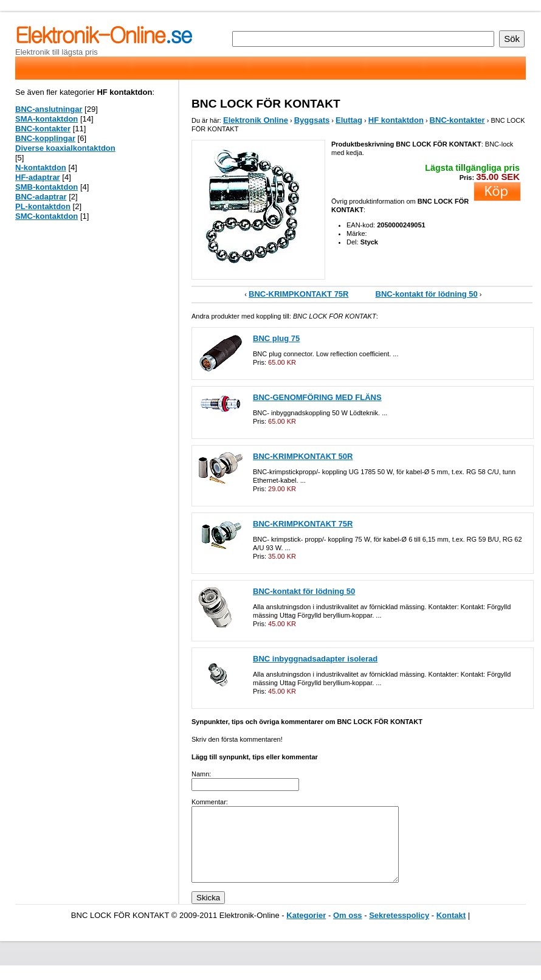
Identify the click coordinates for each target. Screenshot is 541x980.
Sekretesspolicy (399, 930)
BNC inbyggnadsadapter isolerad (315, 659)
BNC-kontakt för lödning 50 (427, 294)
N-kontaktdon (41, 167)
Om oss (348, 930)
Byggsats (312, 120)
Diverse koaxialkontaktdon (65, 148)
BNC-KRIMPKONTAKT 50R (303, 456)
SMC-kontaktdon (47, 216)
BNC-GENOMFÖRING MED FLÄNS (317, 397)
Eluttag (349, 120)
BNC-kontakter (457, 120)
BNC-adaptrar (41, 197)
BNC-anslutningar (49, 109)
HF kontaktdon (396, 120)
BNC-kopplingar (45, 138)
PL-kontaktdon (43, 206)
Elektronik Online (256, 120)
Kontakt (451, 930)
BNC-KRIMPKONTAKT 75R (298, 294)
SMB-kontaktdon (47, 187)
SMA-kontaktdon (47, 119)
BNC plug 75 (276, 338)
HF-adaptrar (38, 177)
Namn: (201, 774)
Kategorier (306, 930)
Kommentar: (210, 802)
